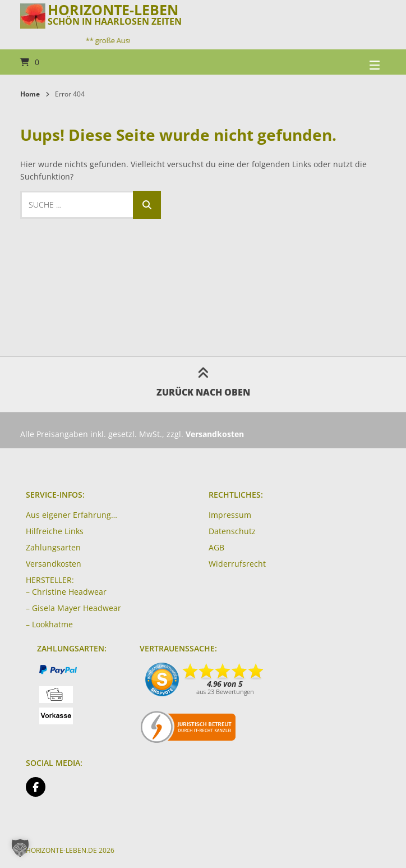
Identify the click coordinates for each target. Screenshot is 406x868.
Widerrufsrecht (237, 564)
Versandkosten (54, 564)
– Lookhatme (49, 624)
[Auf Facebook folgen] (36, 787)
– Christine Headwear (66, 592)
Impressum (230, 515)
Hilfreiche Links (55, 531)
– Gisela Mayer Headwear (73, 608)
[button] (20, 848)
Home (30, 94)
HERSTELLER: (50, 580)
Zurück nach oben (203, 384)
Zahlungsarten (53, 547)
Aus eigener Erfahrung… (71, 515)
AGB (216, 547)
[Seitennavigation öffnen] (361, 62)
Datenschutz (232, 531)
